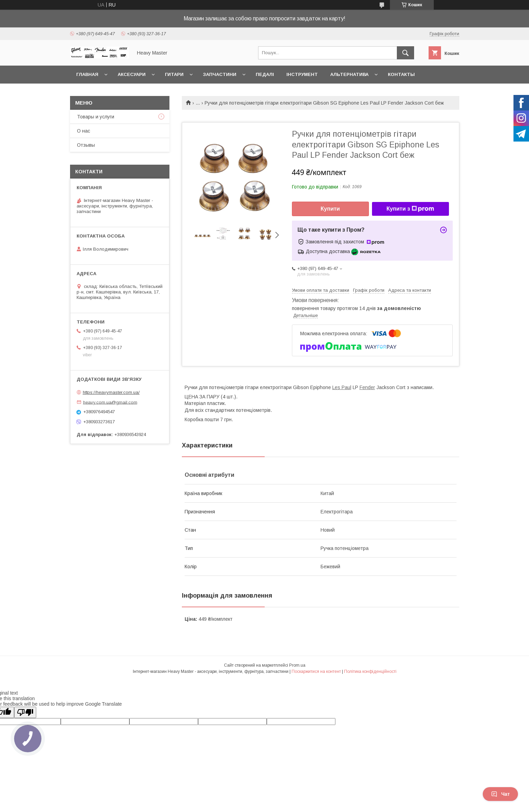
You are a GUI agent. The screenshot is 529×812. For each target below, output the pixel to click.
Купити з (410, 209)
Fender (367, 387)
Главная (87, 74)
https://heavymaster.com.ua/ (111, 392)
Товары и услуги (96, 117)
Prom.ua (297, 665)
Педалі (265, 74)
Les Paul (342, 387)
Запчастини (220, 74)
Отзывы (86, 145)
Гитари (174, 74)
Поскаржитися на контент (316, 671)
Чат (500, 794)
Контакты (401, 74)
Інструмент (302, 74)
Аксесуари (132, 74)
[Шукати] (405, 53)
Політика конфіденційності (370, 671)
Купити (330, 209)
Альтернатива (349, 74)
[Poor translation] (25, 712)
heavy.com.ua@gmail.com (110, 402)
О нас (84, 131)
